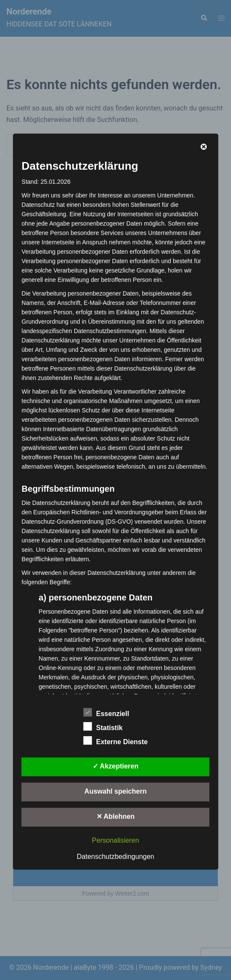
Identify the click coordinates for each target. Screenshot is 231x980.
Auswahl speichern (116, 791)
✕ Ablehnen (116, 816)
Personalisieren (115, 840)
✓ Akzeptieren (116, 766)
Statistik (103, 727)
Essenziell (106, 713)
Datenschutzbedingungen (115, 857)
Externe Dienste (115, 741)
